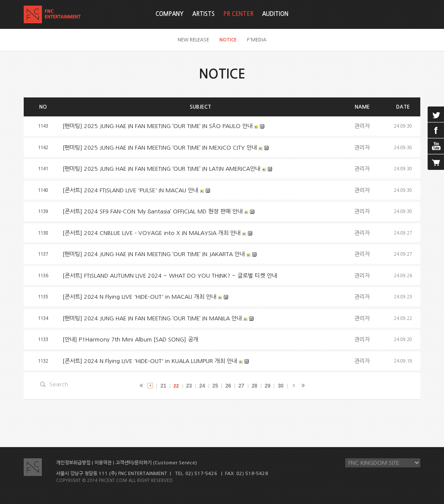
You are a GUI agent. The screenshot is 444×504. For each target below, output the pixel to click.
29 (267, 386)
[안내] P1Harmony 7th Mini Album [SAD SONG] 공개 (130, 340)
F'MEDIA (257, 40)
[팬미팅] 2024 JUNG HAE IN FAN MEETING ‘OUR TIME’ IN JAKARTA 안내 (154, 254)
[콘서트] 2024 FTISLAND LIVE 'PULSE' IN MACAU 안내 (130, 190)
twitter (436, 114)
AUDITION (275, 14)
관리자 (362, 126)
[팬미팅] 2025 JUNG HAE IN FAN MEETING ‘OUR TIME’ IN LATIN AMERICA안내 (161, 169)
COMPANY (170, 14)
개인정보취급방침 (73, 463)
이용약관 (103, 463)
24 (202, 386)
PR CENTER (238, 14)
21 (163, 386)
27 (241, 386)
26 (228, 386)
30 (280, 386)
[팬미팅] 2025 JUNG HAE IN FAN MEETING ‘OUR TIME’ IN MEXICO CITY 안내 (160, 148)
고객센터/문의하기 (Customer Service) (156, 463)
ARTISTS (203, 14)
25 (215, 386)
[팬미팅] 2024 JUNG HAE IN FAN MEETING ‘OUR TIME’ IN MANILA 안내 (152, 318)
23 (189, 386)
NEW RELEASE (193, 40)
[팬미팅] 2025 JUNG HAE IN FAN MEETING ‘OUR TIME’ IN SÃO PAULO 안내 (158, 126)
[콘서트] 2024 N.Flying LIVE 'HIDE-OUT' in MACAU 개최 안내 (139, 297)
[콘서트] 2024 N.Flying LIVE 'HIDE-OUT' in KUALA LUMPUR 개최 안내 (150, 361)
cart (436, 162)
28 (255, 386)
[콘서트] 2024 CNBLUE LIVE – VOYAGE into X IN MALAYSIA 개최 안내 (152, 233)
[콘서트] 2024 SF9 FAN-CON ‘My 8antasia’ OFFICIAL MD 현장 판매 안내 (153, 211)
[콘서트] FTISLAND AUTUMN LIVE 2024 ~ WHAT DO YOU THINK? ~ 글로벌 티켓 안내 (170, 276)
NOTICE (228, 40)
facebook (436, 130)
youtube (436, 146)
